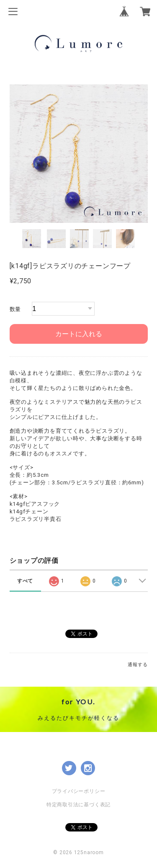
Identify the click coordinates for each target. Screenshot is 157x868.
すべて (25, 581)
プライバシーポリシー (79, 791)
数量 (15, 309)
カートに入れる (79, 334)
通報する (138, 665)
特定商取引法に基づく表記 (78, 805)
